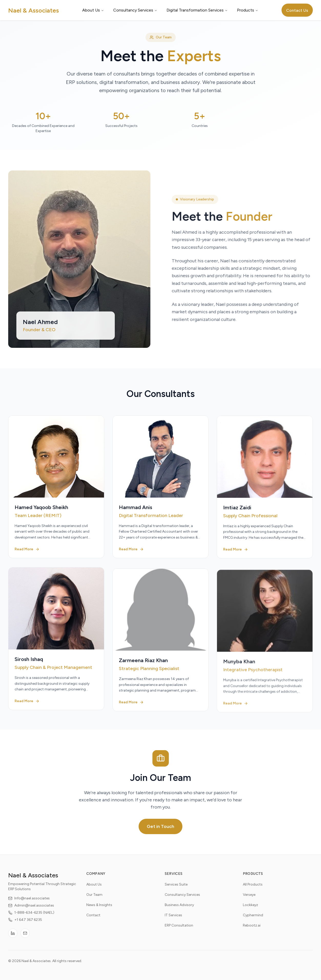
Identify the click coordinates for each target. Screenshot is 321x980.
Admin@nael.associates (31, 910)
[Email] (25, 938)
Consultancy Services (135, 10)
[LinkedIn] (13, 938)
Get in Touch (160, 826)
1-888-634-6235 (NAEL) (31, 917)
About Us (93, 10)
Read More (27, 554)
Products (248, 10)
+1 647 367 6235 (25, 924)
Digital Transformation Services (197, 10)
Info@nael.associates (29, 903)
